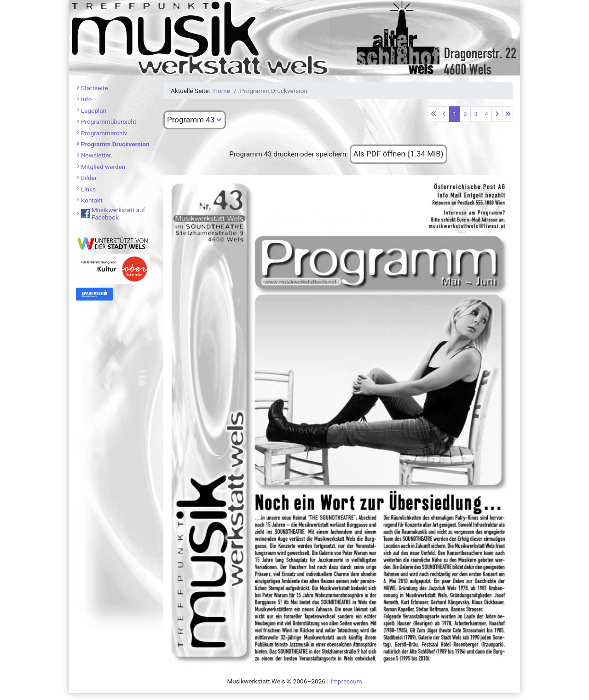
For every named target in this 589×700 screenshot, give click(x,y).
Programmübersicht (109, 121)
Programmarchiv (104, 133)
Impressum (346, 681)
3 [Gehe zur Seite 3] (476, 114)
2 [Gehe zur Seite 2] (465, 114)
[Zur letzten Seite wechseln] (508, 114)
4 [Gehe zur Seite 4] (486, 114)
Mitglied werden (103, 167)
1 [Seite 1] (454, 114)
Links (88, 189)
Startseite (94, 88)
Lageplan (94, 110)
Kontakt (92, 200)
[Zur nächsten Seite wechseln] (497, 114)
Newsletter (96, 155)
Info (87, 99)
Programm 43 (191, 120)
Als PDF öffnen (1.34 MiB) (398, 154)
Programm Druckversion (115, 144)
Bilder (89, 178)
